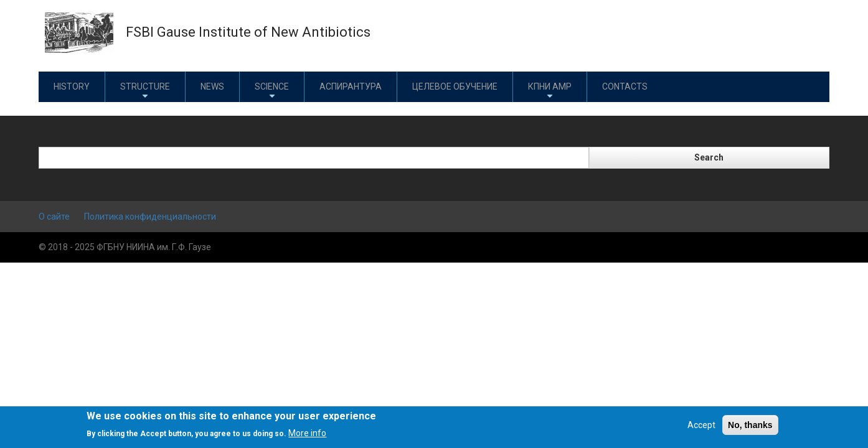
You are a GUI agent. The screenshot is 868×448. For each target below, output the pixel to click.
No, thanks (750, 425)
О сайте (54, 217)
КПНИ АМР (550, 91)
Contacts (625, 86)
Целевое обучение (455, 86)
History (72, 86)
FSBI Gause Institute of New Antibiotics (248, 32)
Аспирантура (351, 86)
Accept (701, 425)
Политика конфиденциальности (150, 217)
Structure (145, 91)
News (212, 86)
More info (307, 433)
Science (272, 91)
